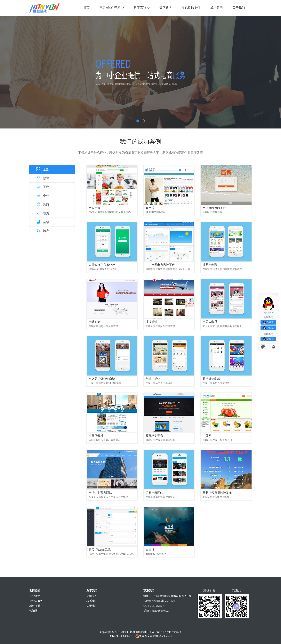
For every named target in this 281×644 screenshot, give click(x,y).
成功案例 (216, 8)
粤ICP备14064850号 (121, 636)
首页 (86, 8)
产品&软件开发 (112, 8)
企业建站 (35, 596)
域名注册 (35, 606)
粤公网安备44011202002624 (155, 636)
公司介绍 (92, 596)
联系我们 (92, 601)
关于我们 (239, 8)
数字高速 (142, 8)
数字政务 (166, 8)
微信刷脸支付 (191, 8)
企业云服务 (36, 601)
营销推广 (35, 611)
